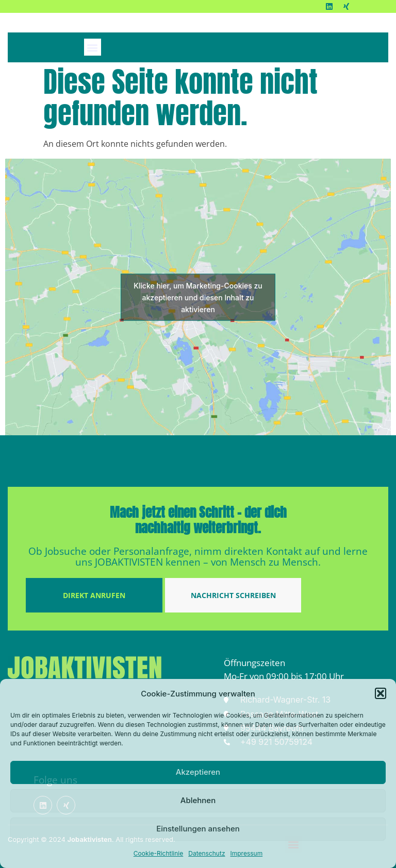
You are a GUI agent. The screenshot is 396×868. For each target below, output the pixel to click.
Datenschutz (207, 853)
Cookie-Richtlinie (158, 853)
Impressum (247, 853)
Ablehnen (198, 800)
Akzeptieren (198, 772)
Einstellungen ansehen (198, 829)
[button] (381, 693)
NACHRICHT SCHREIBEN (233, 595)
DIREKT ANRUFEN (94, 595)
